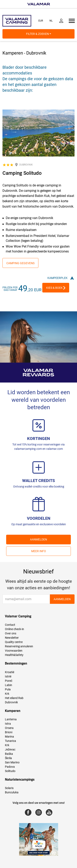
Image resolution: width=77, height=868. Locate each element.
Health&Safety (14, 655)
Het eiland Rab (14, 698)
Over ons (11, 633)
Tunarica (10, 741)
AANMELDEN (38, 539)
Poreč (9, 681)
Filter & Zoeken (39, 34)
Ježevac (10, 749)
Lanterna (11, 719)
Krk (7, 694)
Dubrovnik (11, 702)
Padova (10, 767)
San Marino (12, 762)
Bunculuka (12, 792)
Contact (10, 625)
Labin (9, 685)
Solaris (9, 788)
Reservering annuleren (19, 646)
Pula (8, 689)
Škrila (8, 758)
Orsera (9, 728)
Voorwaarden (14, 651)
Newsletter (12, 638)
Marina (9, 737)
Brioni (9, 732)
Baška (9, 754)
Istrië (8, 676)
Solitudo (10, 771)
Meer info (39, 551)
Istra (8, 724)
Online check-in (14, 629)
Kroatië (10, 672)
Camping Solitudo (22, 173)
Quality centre (14, 642)
